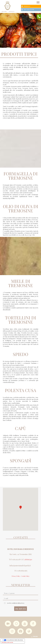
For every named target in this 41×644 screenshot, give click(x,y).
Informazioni (28, 10)
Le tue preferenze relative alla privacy (15, 640)
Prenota (26, 6)
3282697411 (28, 559)
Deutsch (11, 11)
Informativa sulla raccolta (7, 642)
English (4, 11)
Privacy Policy (16, 576)
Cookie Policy (25, 576)
